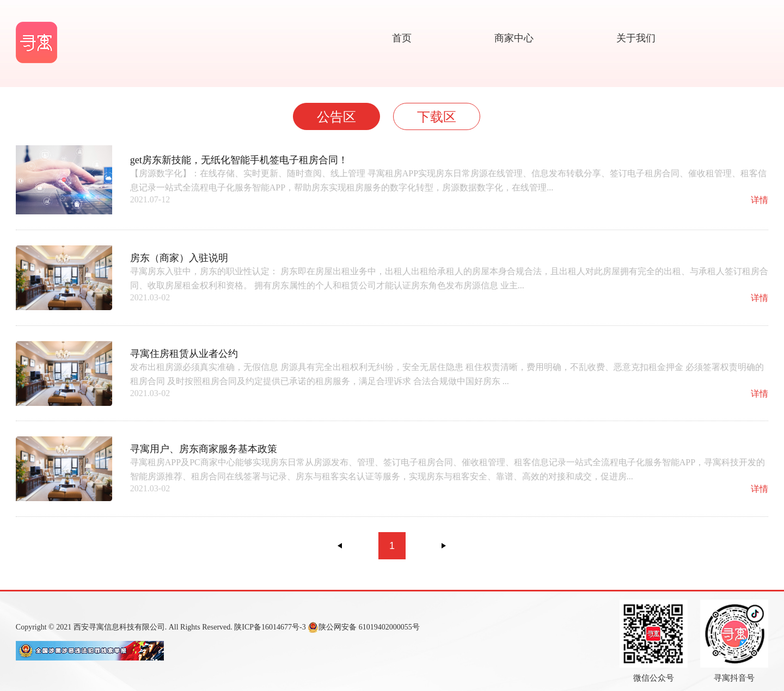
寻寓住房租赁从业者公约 (184, 354)
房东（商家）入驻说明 (179, 258)
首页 (402, 38)
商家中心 (514, 38)
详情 (759, 200)
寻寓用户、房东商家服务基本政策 (204, 449)
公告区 (336, 117)
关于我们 (636, 38)
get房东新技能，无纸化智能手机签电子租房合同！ (239, 160)
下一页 (444, 546)
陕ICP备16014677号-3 (270, 627)
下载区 (437, 117)
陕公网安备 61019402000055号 (364, 627)
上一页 (340, 546)
